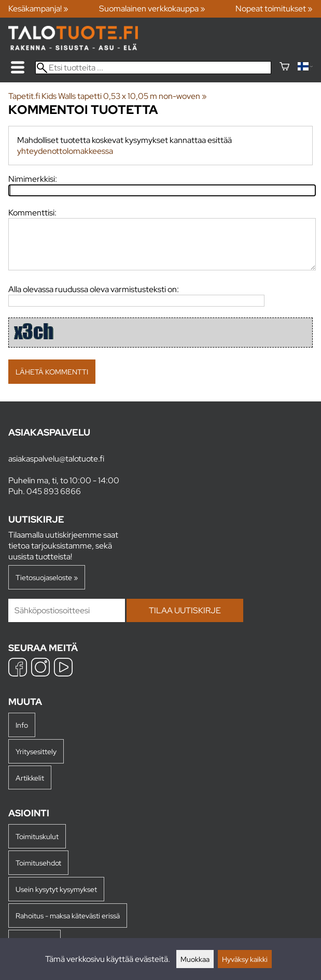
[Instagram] (40, 668)
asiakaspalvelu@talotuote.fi (56, 459)
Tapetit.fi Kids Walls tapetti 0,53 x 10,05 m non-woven (108, 96)
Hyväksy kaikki (245, 959)
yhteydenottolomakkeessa (65, 151)
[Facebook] (18, 668)
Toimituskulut (37, 836)
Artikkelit (30, 778)
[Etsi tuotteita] (153, 68)
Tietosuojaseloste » (47, 577)
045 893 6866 (54, 491)
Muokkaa (195, 959)
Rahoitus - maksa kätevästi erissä (68, 916)
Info (22, 725)
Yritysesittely (36, 751)
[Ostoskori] (284, 68)
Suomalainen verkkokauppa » (152, 9)
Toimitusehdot (38, 863)
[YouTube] (63, 668)
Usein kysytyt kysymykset (56, 889)
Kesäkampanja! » (38, 9)
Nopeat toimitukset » (274, 9)
